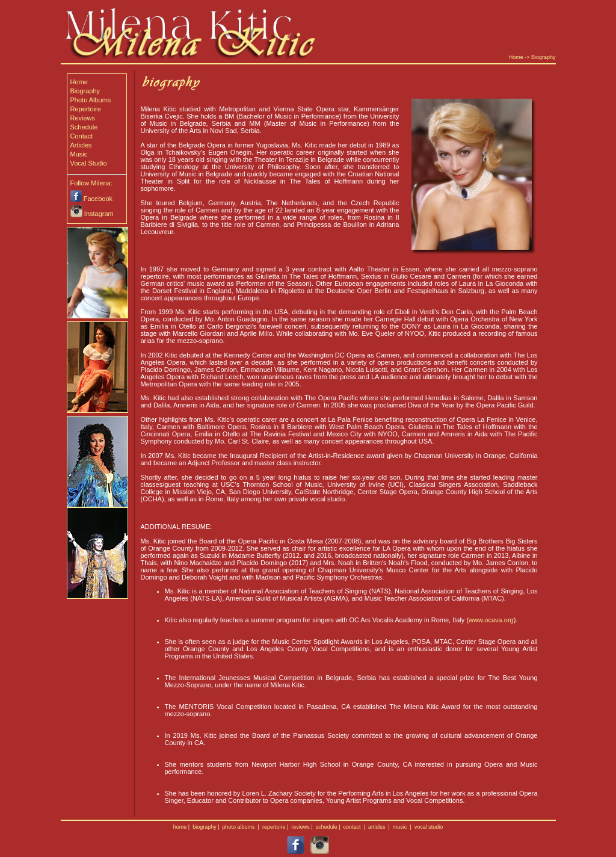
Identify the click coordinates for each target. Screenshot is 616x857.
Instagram (99, 214)
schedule (327, 827)
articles (377, 827)
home (180, 827)
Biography (544, 57)
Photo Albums (91, 100)
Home (516, 57)
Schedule (84, 127)
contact (352, 827)
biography (205, 827)
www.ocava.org (491, 620)
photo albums (239, 827)
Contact (82, 136)
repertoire (274, 827)
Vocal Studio (89, 163)
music (400, 827)
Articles (81, 145)
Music (79, 154)
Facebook (98, 199)
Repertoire (86, 109)
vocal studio (429, 827)
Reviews (83, 118)
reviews (300, 827)
